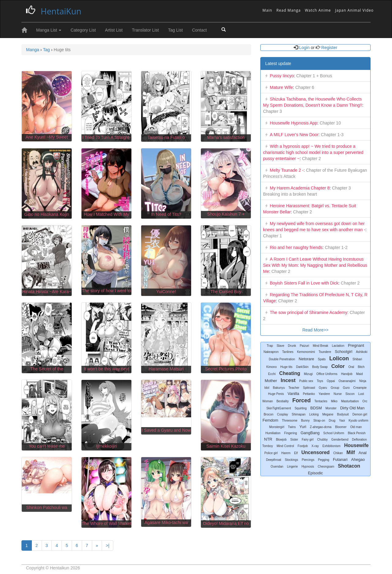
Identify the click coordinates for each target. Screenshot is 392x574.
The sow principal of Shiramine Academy (309, 312)
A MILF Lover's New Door (294, 135)
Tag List (175, 30)
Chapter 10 (330, 123)
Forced (302, 400)
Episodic (315, 473)
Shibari (357, 359)
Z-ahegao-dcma (321, 427)
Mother (271, 381)
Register (329, 48)
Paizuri (305, 346)
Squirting (301, 408)
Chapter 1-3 (332, 135)
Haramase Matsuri (166, 369)
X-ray (315, 446)
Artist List (114, 30)
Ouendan (277, 467)
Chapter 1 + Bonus (313, 76)
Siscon (350, 394)
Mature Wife (281, 87)
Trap (270, 346)
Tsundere (325, 352)
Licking (314, 414)
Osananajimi (347, 381)
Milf (351, 452)
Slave (280, 346)
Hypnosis (308, 467)
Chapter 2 (311, 159)
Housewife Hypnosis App (294, 123)
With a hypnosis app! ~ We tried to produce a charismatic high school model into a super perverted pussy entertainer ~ (313, 152)
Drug (332, 421)
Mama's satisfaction (226, 137)
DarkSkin (302, 367)
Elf (296, 453)
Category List (83, 30)
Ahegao (358, 459)
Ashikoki (362, 352)
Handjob (347, 374)
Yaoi (342, 421)
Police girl (271, 453)
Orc (365, 401)
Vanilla (293, 394)
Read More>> (315, 330)
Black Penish (357, 433)
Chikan (338, 453)
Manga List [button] (49, 30)
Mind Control (285, 446)
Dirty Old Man (352, 408)
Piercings (308, 460)
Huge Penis (276, 394)
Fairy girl (307, 440)
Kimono (272, 367)
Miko (334, 401)
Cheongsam (326, 467)
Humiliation (273, 433)
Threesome (290, 421)
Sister (294, 440)
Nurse (338, 394)
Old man (356, 427)
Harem (286, 453)
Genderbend (340, 440)
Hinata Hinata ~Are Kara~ (47, 292)
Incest (288, 380)
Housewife (356, 445)
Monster (331, 408)
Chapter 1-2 (336, 247)
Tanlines (288, 352)
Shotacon (349, 466)
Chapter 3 (272, 111)
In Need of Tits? (166, 214)
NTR (268, 439)
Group (335, 388)
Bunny (305, 421)
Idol (267, 388)
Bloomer (341, 427)
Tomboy (268, 446)
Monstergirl (277, 427)
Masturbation (350, 401)
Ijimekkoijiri (106, 446)
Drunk (292, 346)
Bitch (361, 367)
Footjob (303, 446)
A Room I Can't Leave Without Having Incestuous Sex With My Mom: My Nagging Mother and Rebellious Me (315, 265)
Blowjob (281, 440)
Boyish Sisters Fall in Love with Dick (304, 283)
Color (338, 366)
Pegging (324, 460)
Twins (292, 427)
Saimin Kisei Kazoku (226, 446)
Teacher (294, 388)
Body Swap (320, 367)
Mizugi (308, 374)
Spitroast (309, 388)
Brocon (269, 414)
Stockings (291, 460)
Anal (363, 453)
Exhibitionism (332, 446)
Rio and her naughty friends (296, 247)
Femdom (270, 420)
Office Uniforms (327, 374)
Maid (360, 374)
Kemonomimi (306, 352)
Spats (322, 359)
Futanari (340, 459)
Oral (351, 367)
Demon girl (360, 414)
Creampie (360, 388)
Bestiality (283, 401)
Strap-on (319, 421)
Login (304, 48)
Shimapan (299, 414)
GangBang (310, 433)
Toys (320, 381)
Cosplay (282, 414)
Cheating (290, 373)
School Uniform (334, 433)
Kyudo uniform (358, 421)
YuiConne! (166, 292)
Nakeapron (271, 352)
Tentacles (321, 401)
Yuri (303, 427)
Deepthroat (274, 460)
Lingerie (292, 467)
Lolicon (339, 358)
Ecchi (272, 374)
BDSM (316, 408)
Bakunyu (279, 388)
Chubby (322, 440)
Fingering (291, 433)
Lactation (338, 346)
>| (107, 545)
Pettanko (309, 394)
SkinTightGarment (279, 408)
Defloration (359, 440)
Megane (328, 414)
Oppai (331, 381)
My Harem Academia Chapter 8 (300, 188)
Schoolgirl (343, 352)
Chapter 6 (304, 87)
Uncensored (315, 452)
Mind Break (320, 346)
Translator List (145, 30)
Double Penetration (282, 359)
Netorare (306, 359)
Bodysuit (343, 414)
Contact (199, 30)
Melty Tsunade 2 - (287, 170)
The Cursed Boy (226, 292)
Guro (346, 388)
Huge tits (286, 367)
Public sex (306, 381)
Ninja (363, 381)
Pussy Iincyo (282, 76)
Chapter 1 (272, 236)
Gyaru (323, 388)
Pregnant (356, 345)
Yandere (324, 394)
